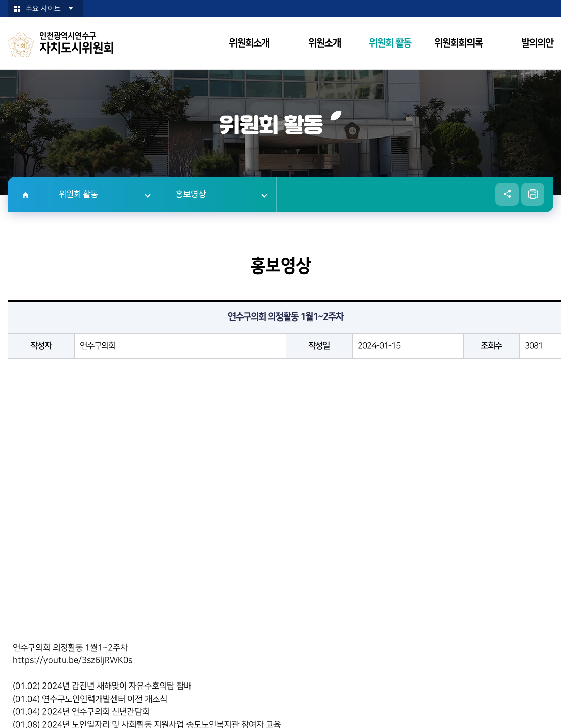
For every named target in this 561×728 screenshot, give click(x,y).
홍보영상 (191, 195)
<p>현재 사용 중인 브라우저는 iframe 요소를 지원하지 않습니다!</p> (286, 500)
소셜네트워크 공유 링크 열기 (507, 194)
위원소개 (324, 43)
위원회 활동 (390, 43)
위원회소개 (249, 43)
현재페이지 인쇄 (533, 194)
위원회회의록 (458, 43)
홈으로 (26, 195)
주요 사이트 (43, 9)
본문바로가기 (0, 0)
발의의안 (537, 43)
